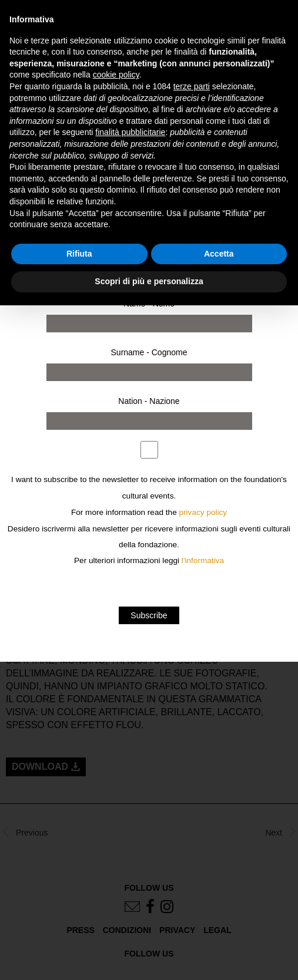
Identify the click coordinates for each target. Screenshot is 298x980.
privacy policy (203, 512)
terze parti (192, 86)
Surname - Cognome (149, 352)
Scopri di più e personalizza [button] (149, 281)
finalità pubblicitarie (130, 132)
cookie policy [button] (116, 75)
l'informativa (203, 560)
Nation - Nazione (149, 401)
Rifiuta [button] (79, 254)
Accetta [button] (219, 254)
